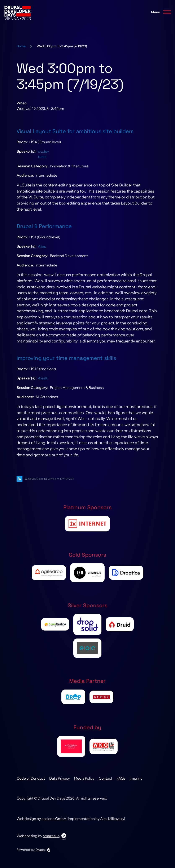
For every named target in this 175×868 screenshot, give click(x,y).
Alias (42, 246)
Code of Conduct (31, 778)
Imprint (136, 778)
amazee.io (51, 836)
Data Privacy (60, 778)
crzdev (43, 151)
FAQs (121, 778)
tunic (42, 157)
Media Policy (84, 778)
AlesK (43, 378)
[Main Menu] (160, 12)
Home (21, 46)
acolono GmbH (54, 819)
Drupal (40, 850)
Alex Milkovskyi (113, 819)
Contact (106, 778)
